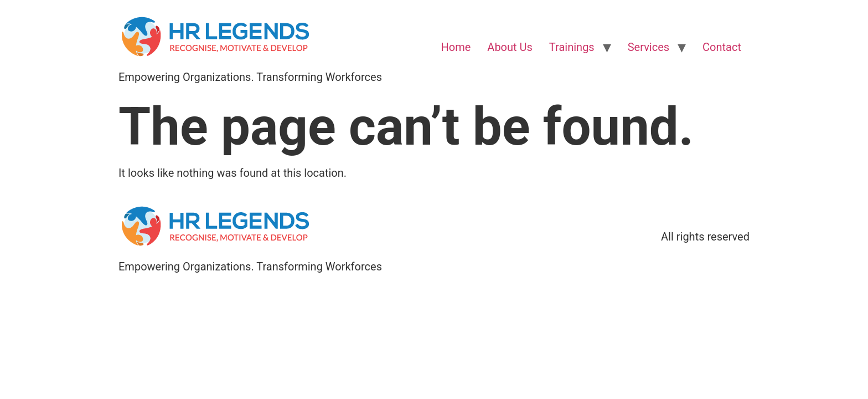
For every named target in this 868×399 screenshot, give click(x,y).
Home (456, 47)
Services (649, 47)
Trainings (572, 47)
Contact (722, 47)
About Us (510, 47)
